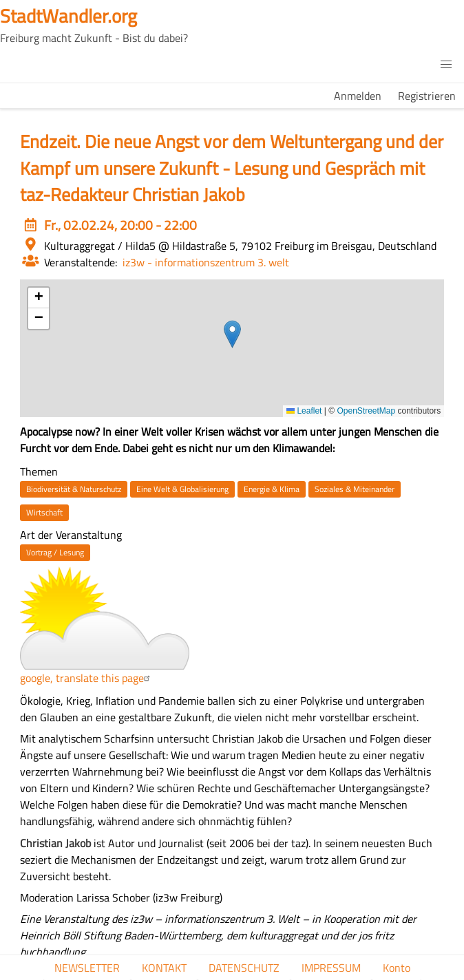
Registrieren (427, 96)
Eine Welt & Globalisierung (182, 489)
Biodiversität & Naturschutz (74, 489)
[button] (446, 65)
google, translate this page (87, 678)
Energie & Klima (272, 489)
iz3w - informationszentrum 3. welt (206, 262)
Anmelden (358, 96)
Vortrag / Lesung (55, 552)
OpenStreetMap (366, 411)
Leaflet (304, 411)
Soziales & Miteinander (355, 489)
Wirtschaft (44, 512)
